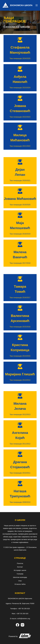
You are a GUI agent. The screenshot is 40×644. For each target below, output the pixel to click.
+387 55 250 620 (24, 609)
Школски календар (20, 577)
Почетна (20, 563)
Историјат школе (20, 570)
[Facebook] (17, 625)
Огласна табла (20, 584)
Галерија (20, 574)
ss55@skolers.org (24, 619)
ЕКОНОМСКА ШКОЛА (21, 5)
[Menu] (37, 5)
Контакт (20, 567)
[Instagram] (23, 625)
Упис (20, 581)
